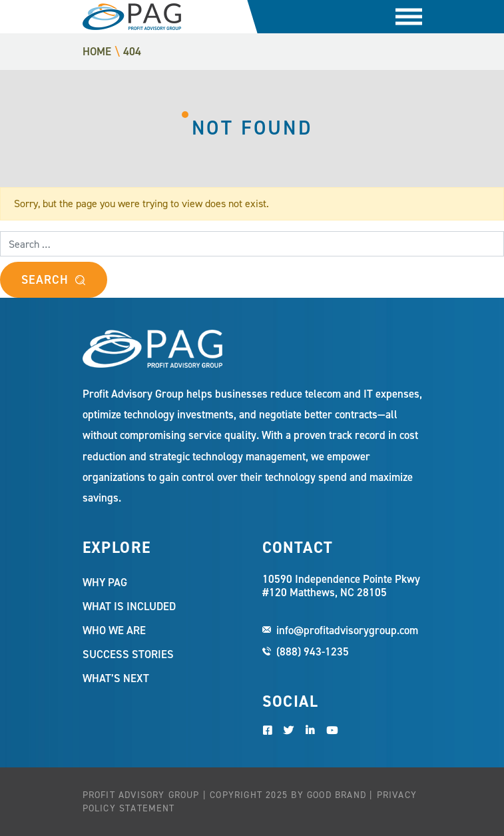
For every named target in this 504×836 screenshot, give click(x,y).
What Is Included (129, 606)
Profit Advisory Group (132, 17)
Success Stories (128, 654)
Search (45, 280)
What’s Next (116, 678)
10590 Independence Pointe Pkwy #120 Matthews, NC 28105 (341, 586)
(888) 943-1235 (313, 651)
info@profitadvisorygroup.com (347, 630)
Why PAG (105, 582)
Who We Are (114, 630)
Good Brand (337, 795)
